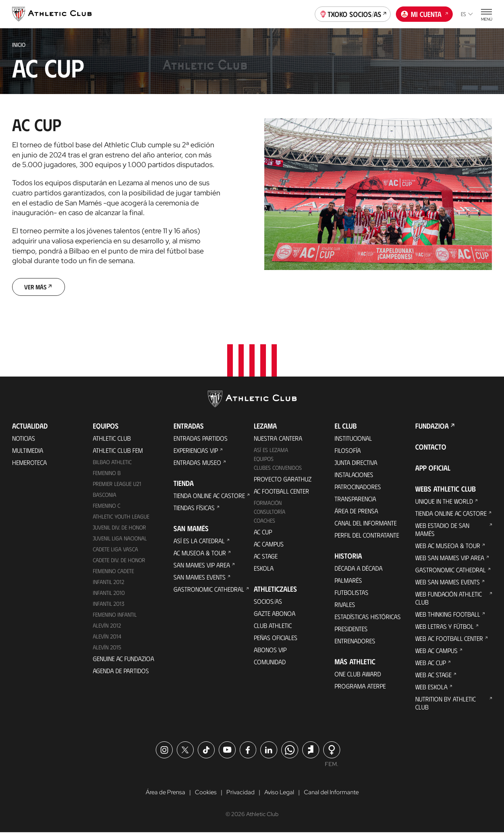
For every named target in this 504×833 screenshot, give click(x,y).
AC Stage (266, 556)
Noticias (24, 439)
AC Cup (263, 532)
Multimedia (28, 451)
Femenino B (107, 474)
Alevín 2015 (107, 648)
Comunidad (270, 662)
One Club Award (358, 675)
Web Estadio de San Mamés (442, 530)
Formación (268, 503)
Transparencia (355, 499)
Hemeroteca (29, 463)
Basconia (105, 495)
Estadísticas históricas (368, 617)
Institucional (353, 439)
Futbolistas (351, 593)
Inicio (19, 45)
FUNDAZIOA (432, 427)
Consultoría (270, 512)
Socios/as (268, 602)
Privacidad (239, 793)
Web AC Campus (436, 651)
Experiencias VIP (196, 451)
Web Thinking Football (448, 615)
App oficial (433, 469)
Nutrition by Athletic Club (445, 704)
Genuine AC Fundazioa (123, 659)
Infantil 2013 (109, 604)
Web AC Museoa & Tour (448, 546)
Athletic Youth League (121, 517)
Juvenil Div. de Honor (119, 528)
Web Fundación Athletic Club (449, 599)
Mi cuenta (425, 13)
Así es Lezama (271, 451)
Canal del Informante (366, 524)
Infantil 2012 (109, 582)
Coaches (265, 521)
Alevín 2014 (107, 637)
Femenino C (107, 506)
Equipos (264, 459)
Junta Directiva (356, 463)
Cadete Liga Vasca (115, 549)
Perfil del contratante (367, 536)
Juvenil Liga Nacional (120, 539)
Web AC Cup (431, 663)
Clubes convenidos (278, 468)
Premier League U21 (117, 484)
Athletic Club (112, 439)
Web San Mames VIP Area (450, 558)
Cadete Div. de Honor (119, 560)
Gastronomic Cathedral (209, 590)
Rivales (345, 605)
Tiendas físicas (194, 508)
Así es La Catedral (199, 541)
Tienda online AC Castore (209, 496)
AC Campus (269, 544)
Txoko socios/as (353, 13)
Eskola (264, 568)
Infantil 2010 (109, 593)
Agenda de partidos (121, 671)
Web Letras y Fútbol (444, 627)
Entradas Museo (197, 463)
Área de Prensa (356, 512)
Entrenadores (355, 641)
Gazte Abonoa (275, 614)
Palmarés (348, 581)
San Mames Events (200, 578)
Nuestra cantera (278, 439)
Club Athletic (273, 626)
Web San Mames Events (448, 583)
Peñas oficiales (276, 638)
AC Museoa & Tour (200, 554)
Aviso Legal (279, 793)
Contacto (431, 448)
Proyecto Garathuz (283, 479)
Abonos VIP (270, 650)
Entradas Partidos (201, 439)
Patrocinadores (358, 487)
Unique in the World (444, 502)
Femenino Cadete (113, 571)
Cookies (204, 793)
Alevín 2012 (107, 626)
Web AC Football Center (449, 639)
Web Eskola (431, 688)
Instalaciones (354, 475)
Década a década (359, 569)
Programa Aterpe (360, 687)
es (467, 14)
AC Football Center (281, 491)
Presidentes (351, 629)
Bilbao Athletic (112, 463)
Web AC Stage (433, 675)
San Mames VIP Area (202, 566)
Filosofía (348, 451)
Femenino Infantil (115, 615)
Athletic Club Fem (118, 451)
